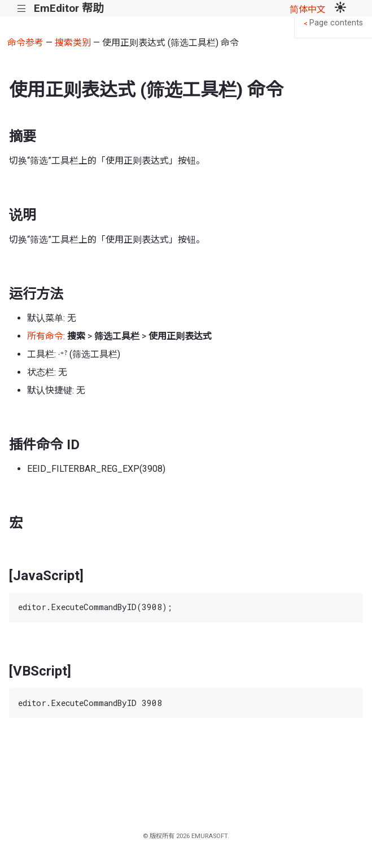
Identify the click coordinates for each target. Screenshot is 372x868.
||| (22, 9)
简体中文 (308, 9)
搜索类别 (73, 43)
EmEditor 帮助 (69, 8)
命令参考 (25, 43)
